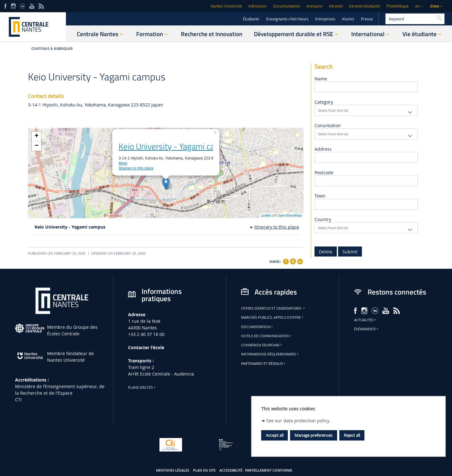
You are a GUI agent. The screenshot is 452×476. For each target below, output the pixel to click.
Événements (367, 329)
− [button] (37, 146)
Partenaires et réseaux (264, 364)
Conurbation (328, 125)
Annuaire (314, 6)
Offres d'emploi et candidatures (273, 308)
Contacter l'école (146, 347)
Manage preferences (313, 435)
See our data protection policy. (298, 421)
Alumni (348, 19)
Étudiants (251, 19)
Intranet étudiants (365, 6)
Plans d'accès (142, 387)
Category (324, 102)
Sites (435, 6)
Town (320, 196)
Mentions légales (173, 470)
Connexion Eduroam (262, 345)
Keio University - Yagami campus (177, 146)
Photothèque (398, 6)
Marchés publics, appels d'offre (273, 317)
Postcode (324, 173)
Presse (367, 19)
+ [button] (37, 136)
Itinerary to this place (136, 168)
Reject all (352, 435)
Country (323, 219)
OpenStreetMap (290, 215)
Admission (257, 6)
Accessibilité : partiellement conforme (256, 470)
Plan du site (204, 470)
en (417, 6)
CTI (18, 400)
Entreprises (325, 19)
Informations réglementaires (270, 354)
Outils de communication (267, 336)
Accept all (275, 435)
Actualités (366, 320)
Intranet (336, 6)
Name (321, 79)
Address (323, 149)
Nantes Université (226, 6)
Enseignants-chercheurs (287, 19)
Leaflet (266, 215)
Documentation (287, 6)
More (123, 163)
